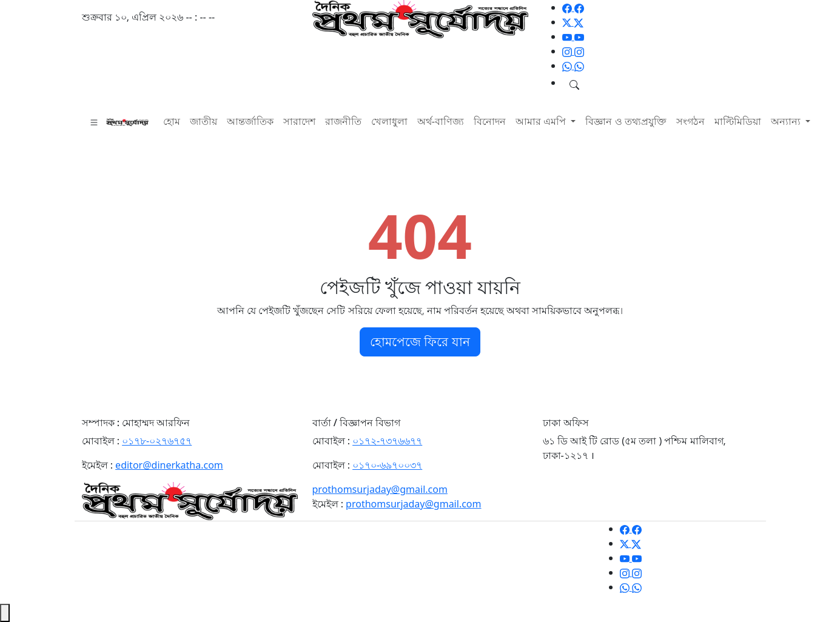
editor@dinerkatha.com (169, 465)
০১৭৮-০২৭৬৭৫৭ (157, 441)
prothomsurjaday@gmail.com (380, 489)
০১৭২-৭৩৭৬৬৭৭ (387, 441)
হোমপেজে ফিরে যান (420, 342)
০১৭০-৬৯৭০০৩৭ (387, 465)
